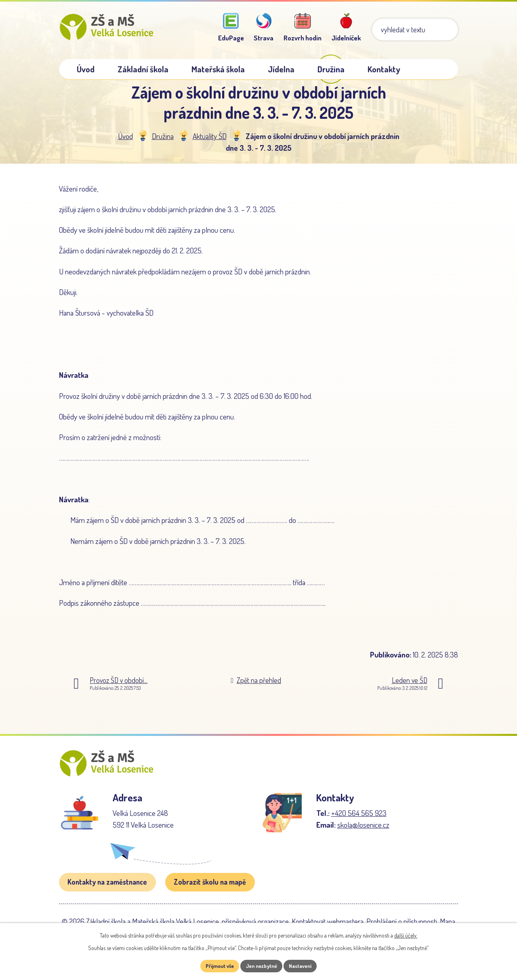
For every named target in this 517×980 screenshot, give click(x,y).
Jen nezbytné (262, 966)
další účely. (406, 935)
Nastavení (305, 966)
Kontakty (384, 69)
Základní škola (143, 69)
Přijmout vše (215, 966)
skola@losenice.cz (363, 839)
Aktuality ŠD (210, 143)
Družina (163, 143)
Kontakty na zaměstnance (107, 896)
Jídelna (281, 69)
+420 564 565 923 (359, 827)
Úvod (125, 143)
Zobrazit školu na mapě (210, 896)
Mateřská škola (218, 69)
